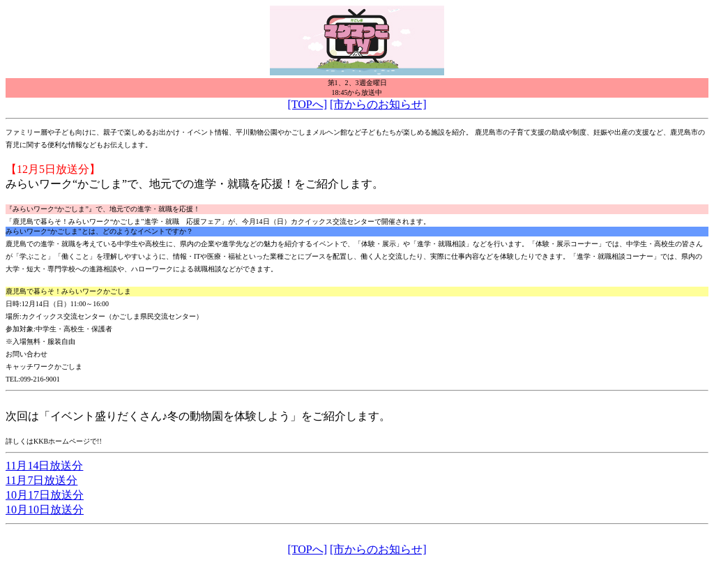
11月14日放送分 (44, 466)
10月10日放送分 (45, 510)
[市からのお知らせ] (378, 104)
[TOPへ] (307, 104)
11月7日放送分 (41, 480)
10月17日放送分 (45, 495)
